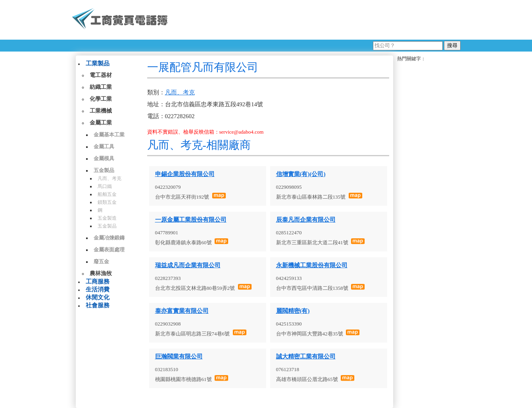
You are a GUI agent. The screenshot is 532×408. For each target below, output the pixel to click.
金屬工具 (104, 147)
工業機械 (101, 111)
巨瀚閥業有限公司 (179, 356)
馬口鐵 (105, 186)
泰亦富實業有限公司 (182, 311)
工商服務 (98, 282)
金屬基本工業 (109, 135)
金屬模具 (104, 158)
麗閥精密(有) (293, 311)
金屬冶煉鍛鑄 (109, 238)
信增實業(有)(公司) (301, 174)
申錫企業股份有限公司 (185, 174)
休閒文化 (98, 297)
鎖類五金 (107, 202)
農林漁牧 (101, 273)
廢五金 (101, 261)
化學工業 (101, 99)
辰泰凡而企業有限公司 (306, 220)
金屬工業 (101, 123)
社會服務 (98, 305)
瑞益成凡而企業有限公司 (188, 265)
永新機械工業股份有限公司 (312, 265)
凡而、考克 (109, 178)
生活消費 (98, 289)
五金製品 (104, 170)
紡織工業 (101, 87)
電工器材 (101, 75)
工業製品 (98, 63)
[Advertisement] (317, 20)
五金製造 (107, 218)
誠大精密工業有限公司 (306, 356)
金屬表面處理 (109, 250)
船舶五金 (107, 194)
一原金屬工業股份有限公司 (191, 220)
